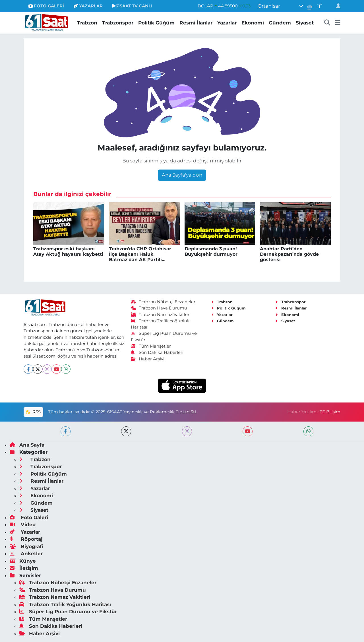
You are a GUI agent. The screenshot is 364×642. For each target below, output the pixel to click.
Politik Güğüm (156, 23)
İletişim (24, 568)
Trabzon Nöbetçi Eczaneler (163, 302)
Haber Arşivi (148, 359)
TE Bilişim (330, 412)
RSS (33, 412)
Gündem (280, 23)
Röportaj (26, 539)
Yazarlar (227, 23)
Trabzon (87, 23)
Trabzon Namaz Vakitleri (161, 315)
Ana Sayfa (27, 445)
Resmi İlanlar (196, 23)
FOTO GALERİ (46, 6)
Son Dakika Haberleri (157, 352)
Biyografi (26, 546)
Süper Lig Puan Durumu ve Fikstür (68, 612)
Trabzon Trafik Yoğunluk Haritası (65, 604)
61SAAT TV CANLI (132, 6)
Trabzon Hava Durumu (159, 308)
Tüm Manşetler (151, 346)
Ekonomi (253, 23)
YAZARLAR (88, 6)
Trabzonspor (118, 23)
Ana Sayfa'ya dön (182, 175)
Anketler (26, 554)
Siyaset (305, 23)
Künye (23, 561)
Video (23, 525)
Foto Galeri (29, 517)
